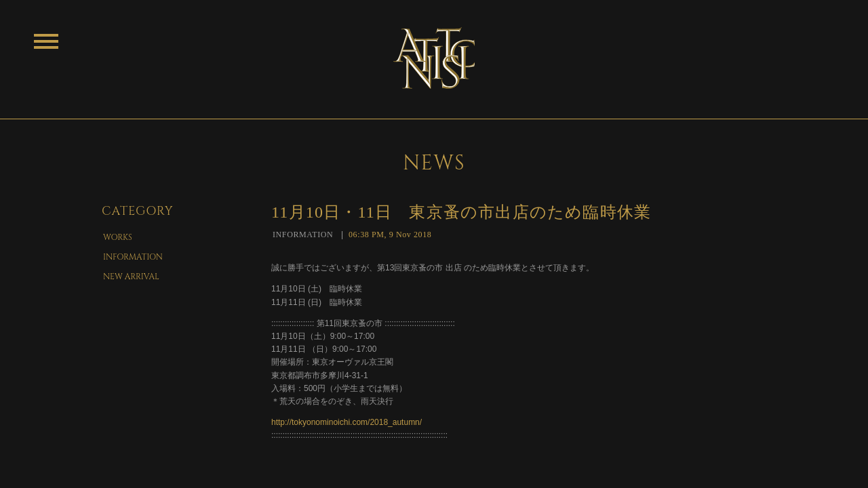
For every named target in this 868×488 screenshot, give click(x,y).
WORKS (118, 237)
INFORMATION (133, 257)
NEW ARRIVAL (131, 277)
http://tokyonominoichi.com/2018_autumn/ (347, 422)
